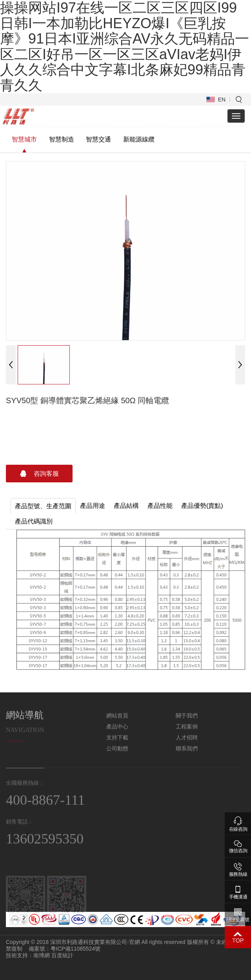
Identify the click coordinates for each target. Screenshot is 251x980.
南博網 (42, 955)
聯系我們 (187, 754)
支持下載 (117, 743)
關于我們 (187, 721)
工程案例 (187, 732)
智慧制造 (62, 139)
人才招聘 (187, 743)
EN (222, 100)
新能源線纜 (139, 139)
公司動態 (117, 754)
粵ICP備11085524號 (76, 949)
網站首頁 (117, 721)
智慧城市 (24, 139)
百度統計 (62, 955)
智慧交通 (98, 139)
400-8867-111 (45, 806)
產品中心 (117, 732)
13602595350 (45, 845)
